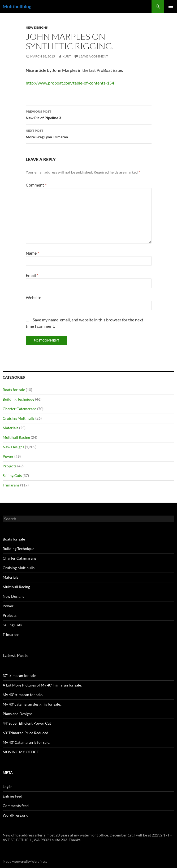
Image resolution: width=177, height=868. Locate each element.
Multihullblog (17, 6)
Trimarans (11, 485)
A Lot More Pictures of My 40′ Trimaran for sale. (42, 685)
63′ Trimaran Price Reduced (25, 733)
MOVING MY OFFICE (21, 752)
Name (32, 253)
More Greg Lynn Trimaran (89, 133)
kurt (67, 56)
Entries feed (12, 796)
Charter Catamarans (20, 409)
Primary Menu (171, 6)
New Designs (37, 27)
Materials (10, 428)
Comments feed (16, 806)
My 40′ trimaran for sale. (23, 695)
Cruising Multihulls (19, 418)
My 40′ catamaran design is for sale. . (33, 704)
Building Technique (18, 399)
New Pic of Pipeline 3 (89, 114)
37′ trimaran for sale (19, 676)
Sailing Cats (12, 475)
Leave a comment (93, 56)
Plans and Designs (18, 714)
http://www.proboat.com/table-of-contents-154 (70, 83)
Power (8, 456)
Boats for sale (14, 390)
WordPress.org (15, 815)
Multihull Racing (16, 437)
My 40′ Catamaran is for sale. (26, 742)
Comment (36, 185)
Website (33, 297)
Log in (8, 787)
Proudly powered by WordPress (25, 862)
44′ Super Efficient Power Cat (27, 723)
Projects (10, 466)
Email (32, 275)
